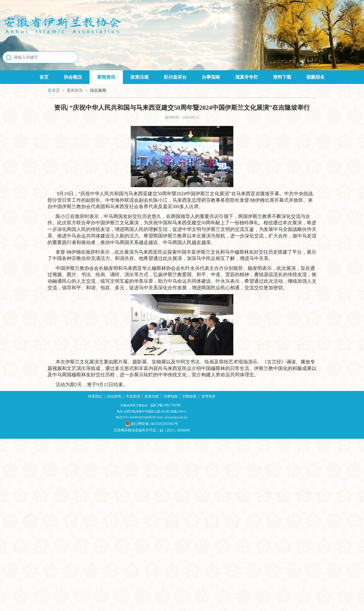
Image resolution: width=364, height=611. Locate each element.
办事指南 (211, 85)
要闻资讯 (106, 85)
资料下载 (282, 85)
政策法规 (140, 85)
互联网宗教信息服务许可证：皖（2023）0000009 (182, 603)
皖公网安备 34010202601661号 (182, 596)
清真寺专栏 (246, 85)
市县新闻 (163, 567)
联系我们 (126, 567)
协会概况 (73, 85)
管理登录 (239, 567)
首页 (44, 85)
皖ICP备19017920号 (198, 576)
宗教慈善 (220, 567)
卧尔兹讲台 (175, 85)
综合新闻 (144, 567)
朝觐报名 (315, 85)
